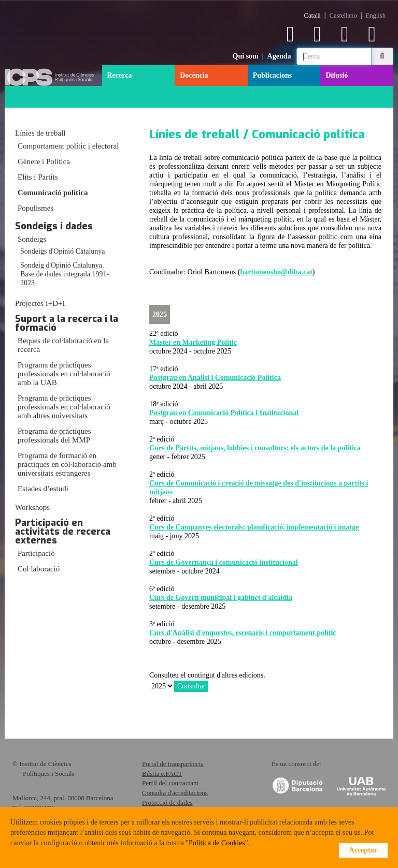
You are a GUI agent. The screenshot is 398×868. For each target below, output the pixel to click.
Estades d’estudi (43, 489)
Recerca (120, 75)
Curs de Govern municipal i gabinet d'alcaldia (221, 598)
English (376, 16)
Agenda (279, 56)
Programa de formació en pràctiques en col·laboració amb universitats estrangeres (67, 464)
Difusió (337, 75)
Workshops (32, 507)
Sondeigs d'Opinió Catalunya (63, 251)
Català (312, 16)
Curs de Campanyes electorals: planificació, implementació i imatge (254, 527)
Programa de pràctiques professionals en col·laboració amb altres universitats (64, 407)
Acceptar (363, 850)
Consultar (191, 686)
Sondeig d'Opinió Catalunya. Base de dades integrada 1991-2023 (65, 274)
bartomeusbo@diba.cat (276, 272)
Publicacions (272, 75)
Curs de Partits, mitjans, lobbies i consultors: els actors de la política (255, 448)
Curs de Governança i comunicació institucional (224, 562)
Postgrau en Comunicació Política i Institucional (224, 413)
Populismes (35, 208)
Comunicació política (53, 193)
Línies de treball (40, 133)
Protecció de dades (167, 803)
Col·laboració (39, 569)
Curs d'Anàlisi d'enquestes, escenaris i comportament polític (243, 633)
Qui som (246, 56)
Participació (36, 553)
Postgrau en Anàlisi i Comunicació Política (215, 378)
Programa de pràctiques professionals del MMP (54, 436)
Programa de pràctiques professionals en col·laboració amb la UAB (64, 374)
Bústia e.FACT (162, 774)
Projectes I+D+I (40, 303)
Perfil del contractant (170, 783)
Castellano (343, 16)
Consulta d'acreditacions (175, 793)
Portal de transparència (173, 764)
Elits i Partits (38, 177)
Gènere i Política (44, 161)
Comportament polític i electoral (68, 146)
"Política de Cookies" (217, 843)
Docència (194, 75)
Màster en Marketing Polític (193, 342)
